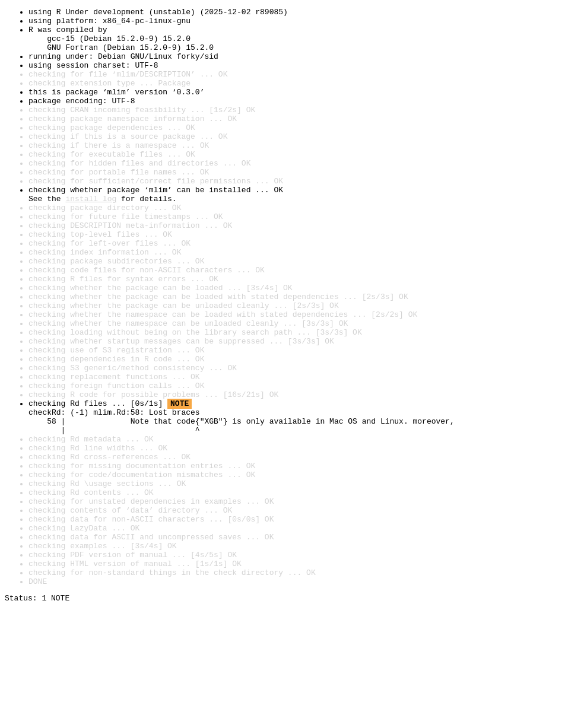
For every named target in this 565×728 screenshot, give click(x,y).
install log (91, 237)
